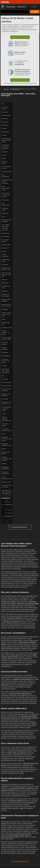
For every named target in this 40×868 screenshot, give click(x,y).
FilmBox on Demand (5, 162)
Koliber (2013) (24, 835)
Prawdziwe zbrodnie (5, 343)
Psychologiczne (6, 356)
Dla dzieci (4, 129)
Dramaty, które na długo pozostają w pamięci (7, 140)
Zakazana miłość (6, 482)
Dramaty (4, 135)
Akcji (3, 104)
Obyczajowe (5, 309)
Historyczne (5, 213)
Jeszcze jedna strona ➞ (19, 527)
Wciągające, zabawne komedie (7, 445)
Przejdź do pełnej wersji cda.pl (20, 861)
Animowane (5, 112)
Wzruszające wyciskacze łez (6, 473)
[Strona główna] (5, 2)
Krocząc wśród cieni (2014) (20, 694)
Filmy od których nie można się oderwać (6, 195)
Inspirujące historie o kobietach (7, 221)
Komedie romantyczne (5, 255)
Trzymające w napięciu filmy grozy (7, 430)
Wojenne (4, 464)
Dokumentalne (6, 132)
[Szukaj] (15, 12)
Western (4, 449)
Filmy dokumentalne (5, 176)
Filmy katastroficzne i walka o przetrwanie (7, 182)
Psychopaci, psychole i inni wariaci (5, 361)
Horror (3, 216)
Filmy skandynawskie (6, 204)
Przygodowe (5, 353)
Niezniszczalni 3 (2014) (29, 718)
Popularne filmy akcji (6, 323)
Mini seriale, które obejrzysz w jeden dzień (6, 275)
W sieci (4, 434)
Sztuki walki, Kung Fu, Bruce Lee (7, 403)
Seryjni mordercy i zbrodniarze (7, 390)
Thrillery (4, 414)
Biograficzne (5, 122)
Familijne (4, 155)
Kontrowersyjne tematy (6, 260)
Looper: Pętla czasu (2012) (16, 753)
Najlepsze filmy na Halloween (7, 300)
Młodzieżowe (5, 283)
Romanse (4, 366)
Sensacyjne (5, 379)
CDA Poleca (5, 125)
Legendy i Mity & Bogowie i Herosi (6, 269)
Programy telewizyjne (5, 348)
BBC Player (5, 119)
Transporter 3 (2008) (8, 602)
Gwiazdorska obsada (5, 209)
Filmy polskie (5, 200)
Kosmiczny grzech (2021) (10, 837)
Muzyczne (4, 280)
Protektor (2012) (13, 835)
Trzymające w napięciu (5, 425)
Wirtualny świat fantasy (6, 453)
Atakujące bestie (6, 115)
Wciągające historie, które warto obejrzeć (7, 439)
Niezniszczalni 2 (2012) (9, 718)
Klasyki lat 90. (5, 248)
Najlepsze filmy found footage (6, 295)
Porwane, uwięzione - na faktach (6, 333)
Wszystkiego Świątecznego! (6, 468)
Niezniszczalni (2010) (29, 716)
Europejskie (5, 152)
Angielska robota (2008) (21, 679)
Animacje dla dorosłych (5, 108)
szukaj (35, 12)
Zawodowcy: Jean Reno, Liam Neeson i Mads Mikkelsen (7, 492)
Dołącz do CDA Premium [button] (20, 37)
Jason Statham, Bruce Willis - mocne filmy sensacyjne (6, 227)
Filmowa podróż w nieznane (7, 167)
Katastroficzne (6, 233)
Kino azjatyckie (6, 236)
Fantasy (4, 158)
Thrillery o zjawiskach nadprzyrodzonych (7, 419)
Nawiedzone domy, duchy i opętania (7, 305)
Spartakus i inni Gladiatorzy (6, 395)
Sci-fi (3, 376)
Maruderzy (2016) (16, 801)
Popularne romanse (7, 328)
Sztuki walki (5, 399)
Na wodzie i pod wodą (6, 287)
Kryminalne (5, 265)
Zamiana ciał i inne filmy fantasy (7, 486)
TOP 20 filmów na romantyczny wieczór (6, 409)
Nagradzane (5, 291)
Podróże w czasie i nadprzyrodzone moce (7, 314)
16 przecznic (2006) (14, 618)
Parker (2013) (6, 648)
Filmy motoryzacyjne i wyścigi (6, 188)
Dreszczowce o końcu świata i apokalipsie (6, 147)
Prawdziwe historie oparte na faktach (7, 338)
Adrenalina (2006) (18, 788)
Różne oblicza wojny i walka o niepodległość (6, 371)
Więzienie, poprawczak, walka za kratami (7, 459)
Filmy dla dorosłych (7, 172)
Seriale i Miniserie (6, 382)
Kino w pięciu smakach (5, 241)
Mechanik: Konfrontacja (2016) (28, 604)
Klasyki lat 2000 (6, 245)
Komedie (4, 251)
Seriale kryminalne (7, 386)
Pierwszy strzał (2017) (12, 622)
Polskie (4, 319)
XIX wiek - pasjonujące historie (7, 478)
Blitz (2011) (5, 685)
